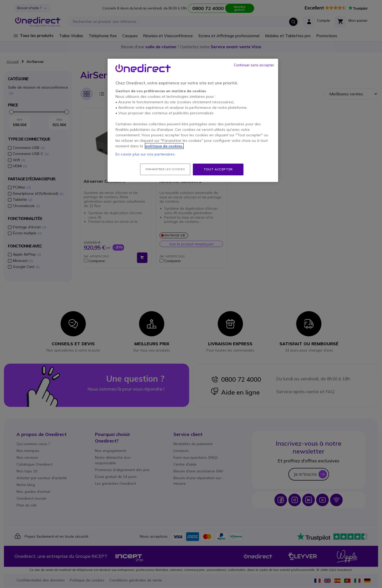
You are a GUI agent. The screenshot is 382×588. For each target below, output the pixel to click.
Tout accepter (218, 169)
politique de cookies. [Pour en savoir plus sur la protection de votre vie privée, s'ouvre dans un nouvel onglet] (164, 146)
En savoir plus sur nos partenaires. (145, 154)
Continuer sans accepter (254, 65)
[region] (193, 120)
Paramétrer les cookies (165, 169)
